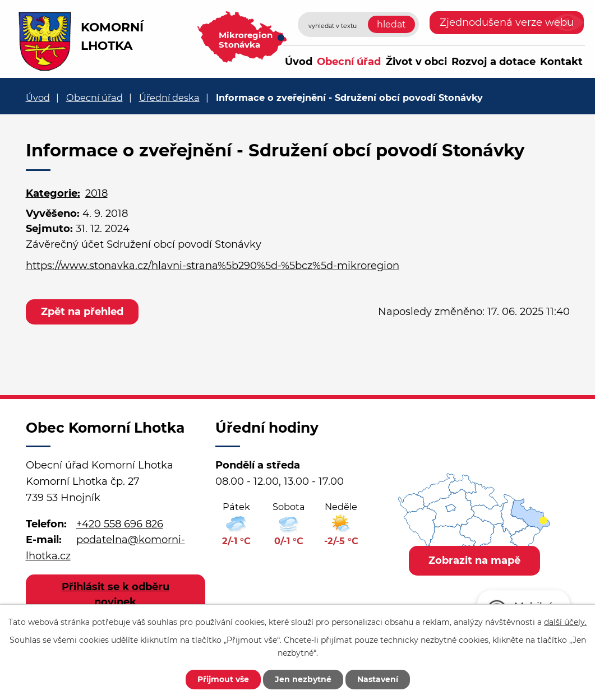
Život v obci (416, 62)
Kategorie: (53, 193)
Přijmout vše (223, 679)
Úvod (299, 62)
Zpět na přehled (82, 312)
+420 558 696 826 (120, 524)
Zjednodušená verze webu (507, 22)
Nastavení (378, 679)
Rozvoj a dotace (493, 62)
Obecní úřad (349, 62)
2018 (96, 193)
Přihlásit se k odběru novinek (116, 594)
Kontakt (561, 62)
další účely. (565, 622)
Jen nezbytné (303, 679)
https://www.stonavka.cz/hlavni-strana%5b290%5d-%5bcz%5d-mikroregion (213, 266)
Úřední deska (169, 98)
